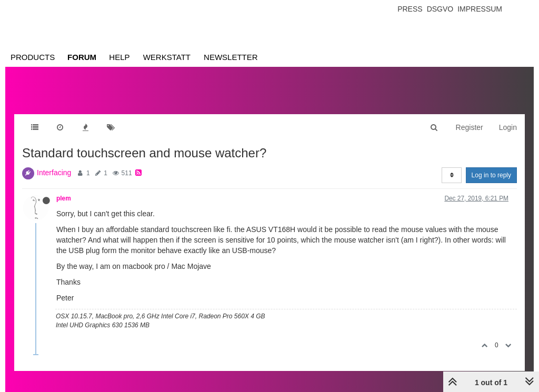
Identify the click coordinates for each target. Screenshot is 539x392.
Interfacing (54, 173)
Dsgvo (440, 9)
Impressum (480, 9)
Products (33, 57)
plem (64, 198)
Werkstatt (167, 57)
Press (410, 9)
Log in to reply (491, 175)
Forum (82, 57)
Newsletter (231, 57)
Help (119, 57)
